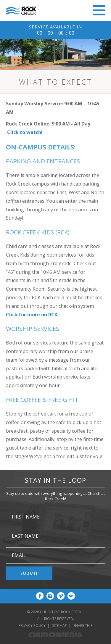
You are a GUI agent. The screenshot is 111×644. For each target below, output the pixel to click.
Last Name (25, 536)
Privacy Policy (32, 626)
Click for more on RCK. (32, 315)
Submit (29, 573)
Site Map (59, 626)
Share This (83, 626)
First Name (26, 517)
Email (19, 555)
